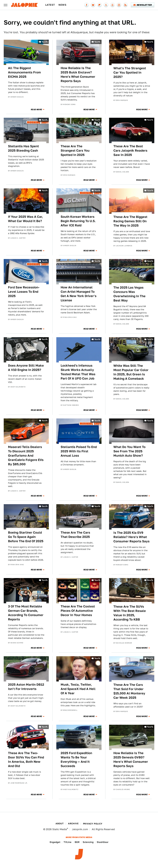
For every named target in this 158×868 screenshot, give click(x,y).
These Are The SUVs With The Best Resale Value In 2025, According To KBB (130, 613)
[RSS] (125, 5)
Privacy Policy (93, 824)
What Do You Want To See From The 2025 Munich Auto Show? (129, 451)
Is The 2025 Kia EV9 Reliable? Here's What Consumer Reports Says (131, 537)
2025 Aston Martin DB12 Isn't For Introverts (26, 687)
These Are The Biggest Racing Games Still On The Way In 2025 (130, 221)
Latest (50, 5)
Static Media (60, 829)
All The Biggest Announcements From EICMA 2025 (24, 72)
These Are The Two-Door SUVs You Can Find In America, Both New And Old (26, 759)
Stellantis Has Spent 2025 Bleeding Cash (23, 148)
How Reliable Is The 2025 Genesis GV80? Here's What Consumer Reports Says (131, 759)
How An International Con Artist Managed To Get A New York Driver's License (79, 294)
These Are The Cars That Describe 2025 (75, 535)
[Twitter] (106, 5)
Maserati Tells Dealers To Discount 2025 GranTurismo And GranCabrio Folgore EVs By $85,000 (26, 456)
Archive (73, 824)
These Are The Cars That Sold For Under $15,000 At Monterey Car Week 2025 (129, 691)
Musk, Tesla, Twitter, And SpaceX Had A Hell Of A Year (78, 689)
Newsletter (143, 5)
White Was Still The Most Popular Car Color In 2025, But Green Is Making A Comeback (131, 372)
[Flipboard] (100, 5)
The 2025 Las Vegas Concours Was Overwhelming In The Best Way (129, 294)
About (60, 824)
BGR (77, 842)
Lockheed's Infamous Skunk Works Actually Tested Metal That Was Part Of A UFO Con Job (78, 372)
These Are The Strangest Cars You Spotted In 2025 (75, 151)
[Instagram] (119, 5)
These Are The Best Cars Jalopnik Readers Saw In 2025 (130, 151)
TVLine (68, 842)
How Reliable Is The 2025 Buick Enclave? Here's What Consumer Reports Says (78, 74)
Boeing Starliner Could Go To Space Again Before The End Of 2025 (26, 537)
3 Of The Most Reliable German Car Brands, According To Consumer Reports (26, 613)
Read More (36, 110)
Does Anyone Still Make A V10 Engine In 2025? (26, 368)
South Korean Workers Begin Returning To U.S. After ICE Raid (78, 221)
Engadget (55, 842)
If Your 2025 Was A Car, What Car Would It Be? (25, 219)
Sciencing (88, 842)
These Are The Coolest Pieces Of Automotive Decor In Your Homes (78, 611)
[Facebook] (87, 5)
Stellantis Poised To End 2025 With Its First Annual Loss (79, 451)
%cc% (45, 42)
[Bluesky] (93, 5)
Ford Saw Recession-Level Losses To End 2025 (24, 292)
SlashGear (103, 842)
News (62, 5)
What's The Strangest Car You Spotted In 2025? (130, 72)
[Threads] (112, 5)
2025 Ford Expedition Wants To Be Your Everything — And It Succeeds (76, 759)
